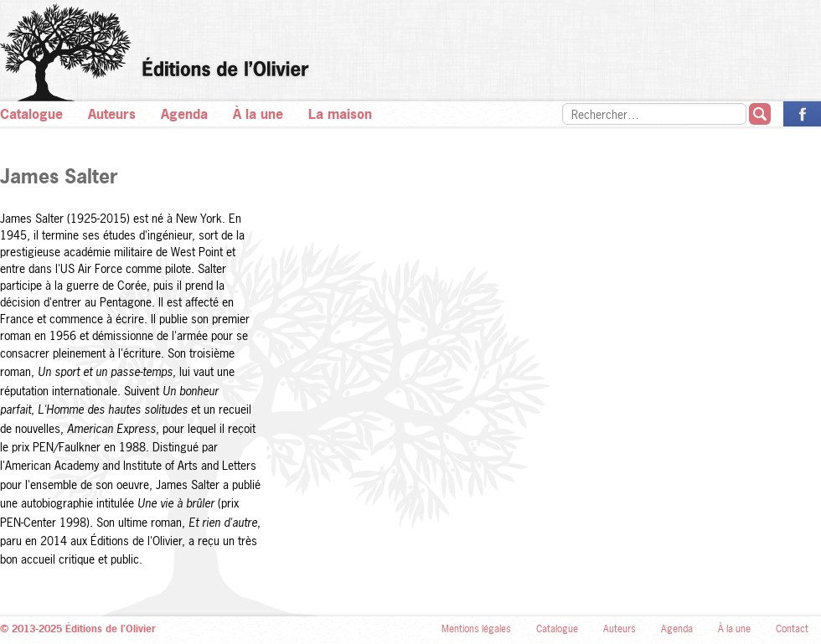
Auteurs (112, 114)
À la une (258, 114)
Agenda (184, 114)
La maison (340, 114)
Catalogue (31, 114)
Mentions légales (476, 629)
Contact (792, 629)
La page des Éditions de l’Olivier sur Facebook (802, 114)
